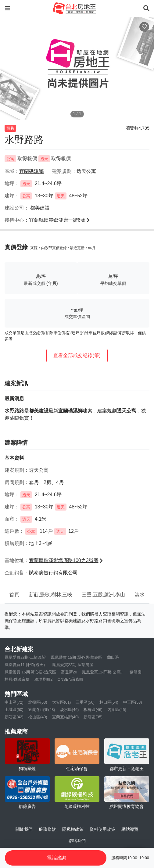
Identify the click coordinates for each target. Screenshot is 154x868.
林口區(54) (109, 702)
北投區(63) (38, 702)
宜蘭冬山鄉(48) (42, 710)
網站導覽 (130, 829)
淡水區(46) (70, 710)
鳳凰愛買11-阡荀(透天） (26, 665)
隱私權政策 (73, 829)
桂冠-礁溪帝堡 (17, 679)
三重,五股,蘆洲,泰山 (103, 595)
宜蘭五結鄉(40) (66, 717)
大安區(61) (62, 702)
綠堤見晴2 (43, 679)
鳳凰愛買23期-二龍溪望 (25, 657)
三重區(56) (85, 702)
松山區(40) (38, 717)
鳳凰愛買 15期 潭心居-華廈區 (77, 657)
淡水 (140, 595)
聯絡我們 (77, 841)
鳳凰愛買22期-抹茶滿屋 (73, 665)
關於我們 (24, 829)
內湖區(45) (117, 710)
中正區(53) (133, 702)
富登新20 (69, 672)
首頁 (14, 595)
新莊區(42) (14, 717)
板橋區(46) (93, 710)
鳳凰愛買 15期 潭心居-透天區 (30, 672)
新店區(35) (93, 717)
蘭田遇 (113, 657)
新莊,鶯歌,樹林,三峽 (50, 595)
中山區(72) (14, 702)
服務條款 (47, 829)
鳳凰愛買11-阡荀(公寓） (103, 672)
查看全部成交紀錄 (77, 355)
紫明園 (136, 672)
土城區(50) (14, 710)
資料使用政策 (102, 829)
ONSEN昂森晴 (70, 679)
